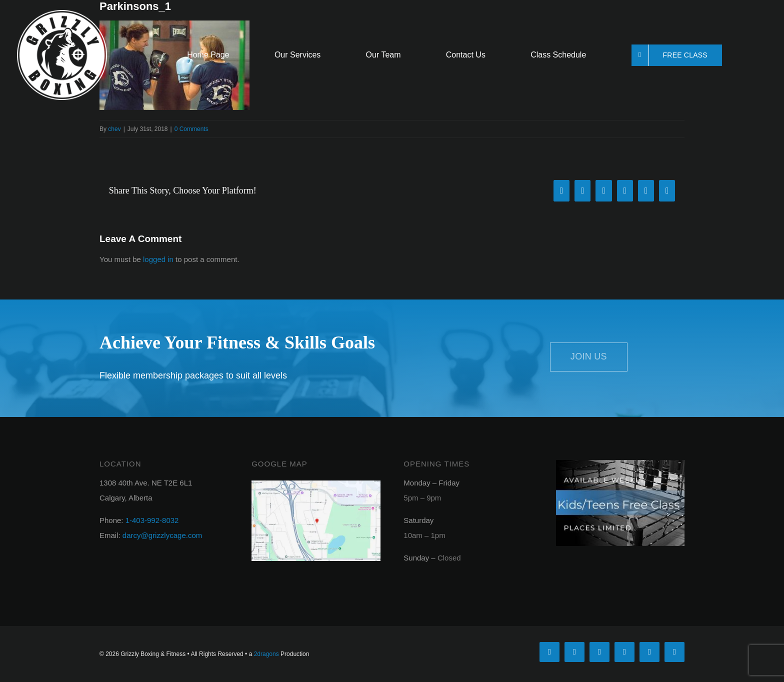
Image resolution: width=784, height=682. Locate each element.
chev (114, 129)
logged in (158, 259)
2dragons (266, 654)
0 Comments (191, 129)
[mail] (649, 652)
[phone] (674, 652)
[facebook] (549, 652)
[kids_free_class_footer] (620, 464)
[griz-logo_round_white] (62, 14)
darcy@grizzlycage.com (162, 535)
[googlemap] (316, 484)
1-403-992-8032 (152, 520)
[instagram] (599, 652)
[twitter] (574, 652)
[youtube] (624, 652)
